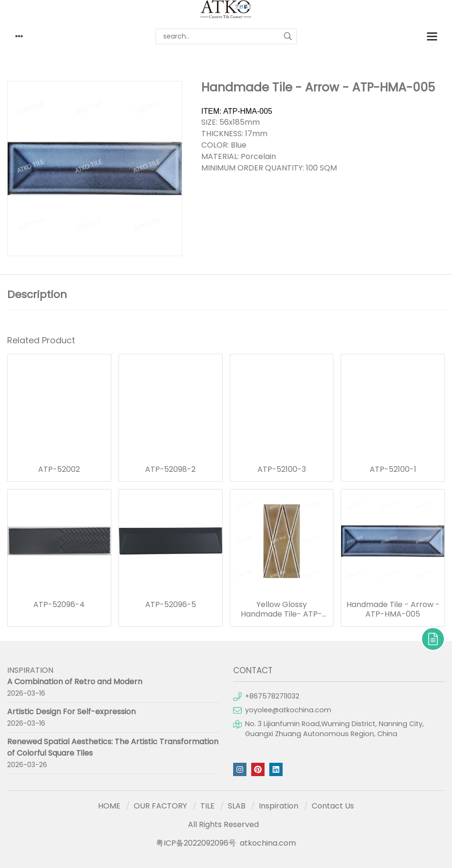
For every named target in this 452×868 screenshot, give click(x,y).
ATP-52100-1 (393, 469)
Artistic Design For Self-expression (71, 712)
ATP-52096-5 (171, 605)
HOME (109, 806)
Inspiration (279, 806)
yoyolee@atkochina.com (288, 710)
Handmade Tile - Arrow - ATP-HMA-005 (393, 609)
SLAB (237, 806)
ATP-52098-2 (170, 469)
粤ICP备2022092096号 (196, 843)
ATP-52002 (59, 469)
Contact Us (333, 806)
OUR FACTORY (160, 806)
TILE (207, 806)
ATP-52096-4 (59, 605)
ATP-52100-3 (282, 469)
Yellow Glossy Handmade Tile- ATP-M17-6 (281, 609)
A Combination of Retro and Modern (75, 682)
